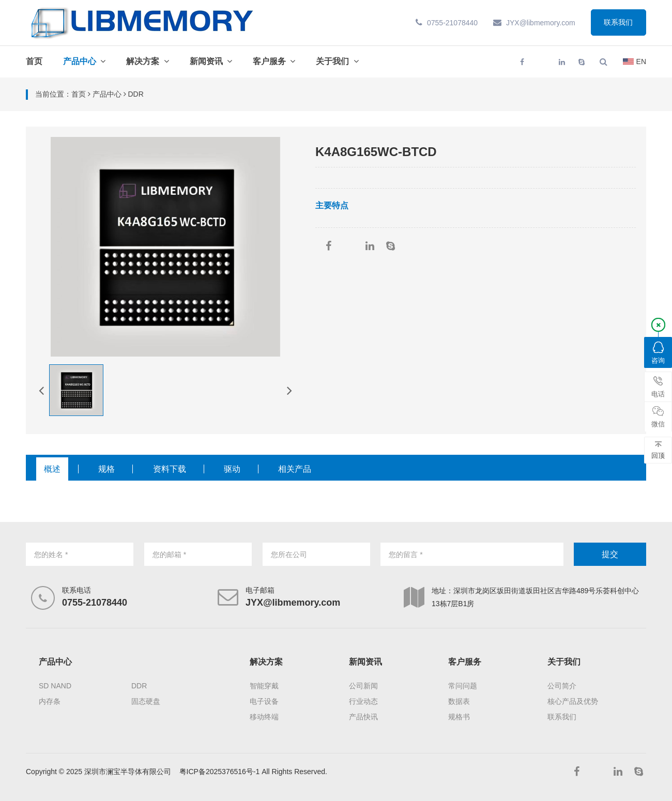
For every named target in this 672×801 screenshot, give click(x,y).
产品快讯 (363, 717)
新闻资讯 (206, 61)
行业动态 (363, 701)
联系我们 (618, 23)
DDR (139, 686)
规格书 (459, 717)
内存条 (50, 701)
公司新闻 (363, 686)
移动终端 (264, 717)
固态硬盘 (146, 701)
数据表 (459, 701)
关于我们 (332, 61)
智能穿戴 (264, 686)
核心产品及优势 (573, 701)
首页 (34, 61)
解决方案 (143, 61)
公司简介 (562, 686)
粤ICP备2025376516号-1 (220, 772)
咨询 (658, 353)
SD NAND (55, 686)
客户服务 (269, 61)
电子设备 (264, 701)
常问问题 (463, 686)
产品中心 (80, 61)
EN (635, 61)
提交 (610, 554)
